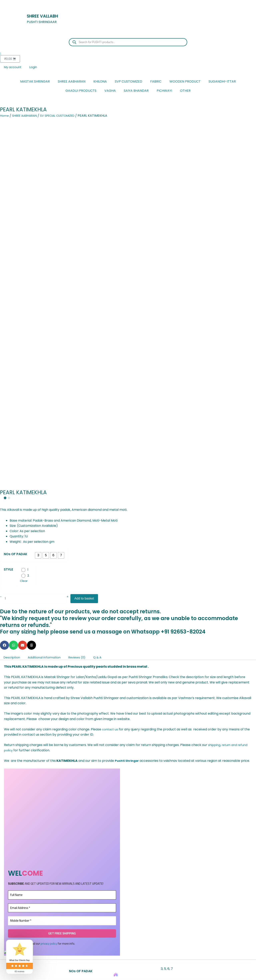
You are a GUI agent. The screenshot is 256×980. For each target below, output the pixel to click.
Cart (140, 978)
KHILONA (100, 82)
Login (35, 67)
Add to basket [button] (20, 898)
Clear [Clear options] (24, 239)
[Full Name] (62, 559)
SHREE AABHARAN (72, 82)
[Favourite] (91, 975)
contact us (110, 388)
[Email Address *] (62, 572)
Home (5, 116)
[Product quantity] (37, 257)
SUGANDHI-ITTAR (222, 82)
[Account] (165, 975)
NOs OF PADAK (16, 211)
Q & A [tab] (105, 316)
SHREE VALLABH (47, 16)
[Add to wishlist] (4, 847)
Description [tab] (13, 316)
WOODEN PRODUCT (185, 82)
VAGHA (110, 91)
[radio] (38, 212)
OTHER (185, 91)
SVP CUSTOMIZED (128, 82)
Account (165, 978)
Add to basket (90, 257)
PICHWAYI (164, 91)
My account (13, 67)
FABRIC (156, 82)
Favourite (91, 978)
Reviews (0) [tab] (83, 316)
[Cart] (140, 975)
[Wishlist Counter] (128, 54)
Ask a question (238, 724)
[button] (4, 304)
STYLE (8, 226)
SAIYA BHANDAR (136, 91)
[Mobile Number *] (62, 585)
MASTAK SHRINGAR (35, 82)
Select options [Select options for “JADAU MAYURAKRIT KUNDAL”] (236, 902)
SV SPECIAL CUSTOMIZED (63, 116)
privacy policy (49, 608)
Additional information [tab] (48, 316)
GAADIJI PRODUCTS (81, 91)
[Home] (116, 975)
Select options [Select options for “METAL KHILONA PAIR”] (63, 898)
